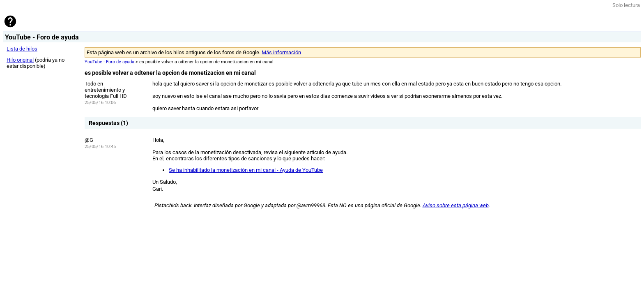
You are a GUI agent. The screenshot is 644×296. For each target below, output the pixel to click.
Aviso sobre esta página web (456, 205)
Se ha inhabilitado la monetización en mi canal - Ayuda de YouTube (246, 170)
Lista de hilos (22, 49)
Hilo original (20, 60)
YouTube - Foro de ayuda (109, 62)
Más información (281, 52)
